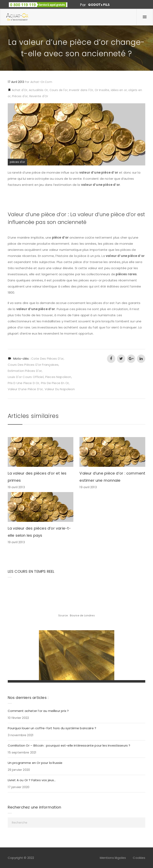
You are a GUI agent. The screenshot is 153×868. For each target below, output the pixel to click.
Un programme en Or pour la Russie (35, 763)
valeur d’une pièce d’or (25, 389)
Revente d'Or (39, 96)
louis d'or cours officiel (26, 377)
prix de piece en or (55, 383)
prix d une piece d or (24, 383)
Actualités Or (38, 90)
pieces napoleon (58, 377)
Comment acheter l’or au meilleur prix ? (38, 711)
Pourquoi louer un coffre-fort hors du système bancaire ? (52, 728)
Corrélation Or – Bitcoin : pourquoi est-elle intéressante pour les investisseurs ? (69, 745)
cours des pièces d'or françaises (33, 365)
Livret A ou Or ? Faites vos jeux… (32, 780)
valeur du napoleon (60, 389)
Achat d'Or (19, 90)
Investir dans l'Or (81, 90)
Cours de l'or (59, 90)
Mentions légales (113, 858)
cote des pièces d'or (47, 359)
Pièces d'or (20, 96)
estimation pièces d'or (25, 371)
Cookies (139, 858)
